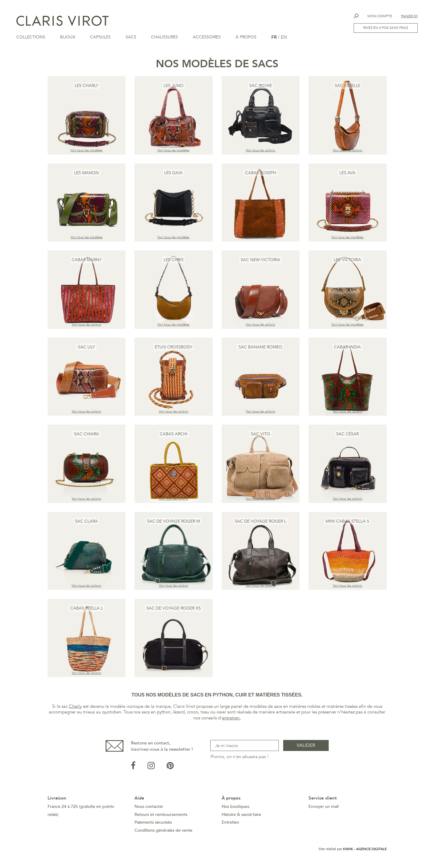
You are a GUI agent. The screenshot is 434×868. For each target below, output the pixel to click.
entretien (231, 720)
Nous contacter (149, 808)
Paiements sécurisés (153, 824)
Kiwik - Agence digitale (365, 851)
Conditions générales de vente (163, 832)
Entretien (230, 824)
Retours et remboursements (161, 816)
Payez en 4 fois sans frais (386, 28)
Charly (75, 708)
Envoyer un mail (323, 808)
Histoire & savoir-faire (241, 816)
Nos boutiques (235, 808)
